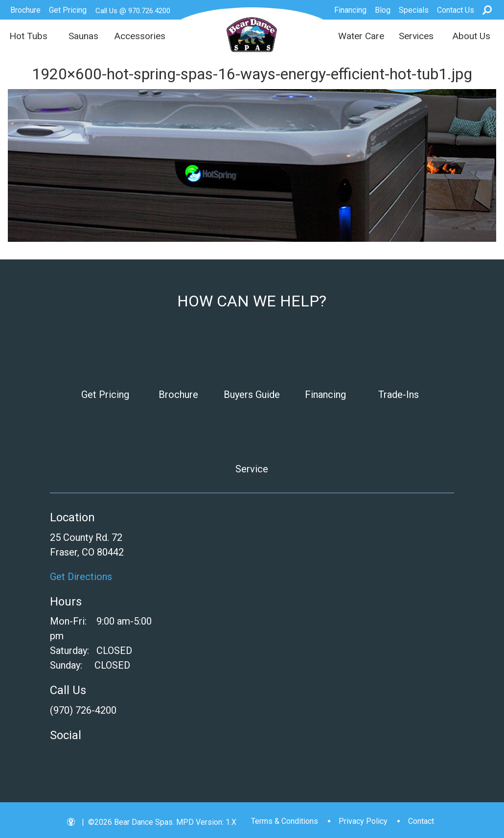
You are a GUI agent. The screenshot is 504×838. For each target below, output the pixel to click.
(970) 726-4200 (83, 710)
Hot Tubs (28, 36)
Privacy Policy (363, 821)
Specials (414, 10)
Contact (421, 821)
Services (416, 36)
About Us (471, 36)
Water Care (361, 36)
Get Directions (81, 577)
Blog (383, 10)
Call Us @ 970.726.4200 (133, 11)
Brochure (25, 10)
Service (252, 469)
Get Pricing (68, 10)
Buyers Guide (252, 395)
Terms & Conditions (285, 821)
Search (487, 10)
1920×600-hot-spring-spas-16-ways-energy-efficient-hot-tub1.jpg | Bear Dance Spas (252, 35)
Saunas (83, 36)
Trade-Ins (399, 395)
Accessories (140, 36)
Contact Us (456, 10)
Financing (350, 10)
